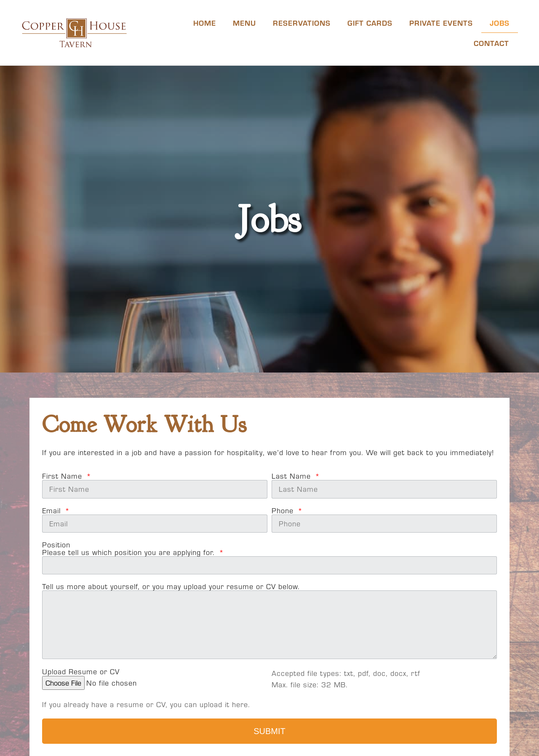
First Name (63, 476)
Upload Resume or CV (81, 672)
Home (205, 23)
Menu (244, 23)
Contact (491, 43)
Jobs (500, 23)
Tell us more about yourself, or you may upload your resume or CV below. (171, 587)
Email (53, 511)
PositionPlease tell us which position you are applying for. (130, 549)
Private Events (441, 23)
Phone (284, 511)
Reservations (302, 23)
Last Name (292, 476)
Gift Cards (370, 23)
